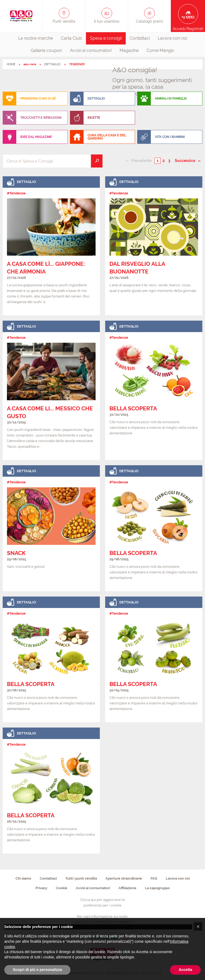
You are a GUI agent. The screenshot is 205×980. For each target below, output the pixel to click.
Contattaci (140, 38)
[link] (51, 246)
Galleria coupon (46, 50)
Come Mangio (160, 50)
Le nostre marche (36, 38)
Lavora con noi (172, 38)
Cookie (62, 888)
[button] (198, 926)
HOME (11, 64)
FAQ (154, 878)
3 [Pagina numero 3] (169, 161)
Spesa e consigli (106, 38)
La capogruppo (157, 888)
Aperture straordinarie (124, 878)
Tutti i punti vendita (81, 878)
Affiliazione (127, 888)
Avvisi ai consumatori (91, 50)
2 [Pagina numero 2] (164, 161)
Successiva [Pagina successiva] (186, 160)
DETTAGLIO (53, 64)
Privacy (41, 888)
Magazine (129, 50)
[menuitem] (36, 38)
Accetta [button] (185, 970)
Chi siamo (23, 878)
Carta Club (71, 38)
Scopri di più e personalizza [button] (37, 970)
